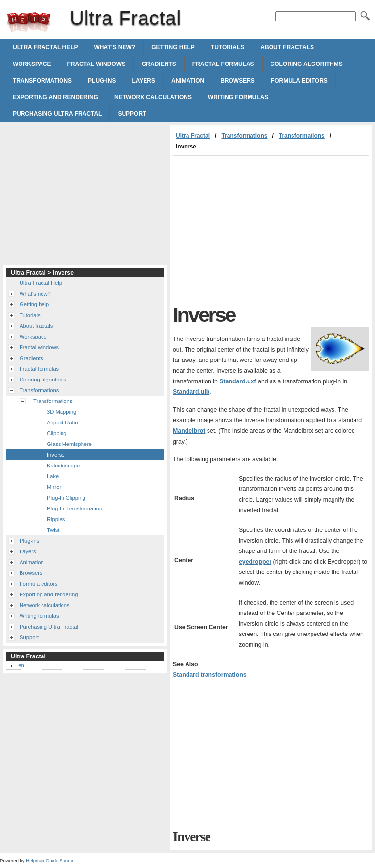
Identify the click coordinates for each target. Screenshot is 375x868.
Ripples (56, 519)
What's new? (115, 47)
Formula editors (299, 81)
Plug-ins (102, 81)
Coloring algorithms (307, 64)
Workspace (32, 64)
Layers (144, 81)
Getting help (173, 47)
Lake (53, 476)
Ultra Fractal (29, 22)
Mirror (54, 487)
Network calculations (153, 97)
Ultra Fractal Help (45, 47)
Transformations (42, 81)
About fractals (287, 47)
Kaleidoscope (63, 466)
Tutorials (228, 47)
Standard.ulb (191, 392)
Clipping (57, 433)
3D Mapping (62, 412)
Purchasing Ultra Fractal (57, 114)
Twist (53, 530)
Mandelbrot (189, 431)
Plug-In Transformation (74, 508)
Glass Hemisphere (69, 444)
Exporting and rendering (55, 97)
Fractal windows (96, 64)
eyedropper (255, 562)
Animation (188, 81)
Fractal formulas (223, 64)
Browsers (238, 81)
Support (132, 114)
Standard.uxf (238, 381)
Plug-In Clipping (66, 498)
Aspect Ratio (62, 423)
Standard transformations (210, 675)
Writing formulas (238, 97)
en (21, 665)
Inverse (56, 455)
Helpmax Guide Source (50, 860)
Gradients (159, 64)
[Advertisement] (255, 230)
